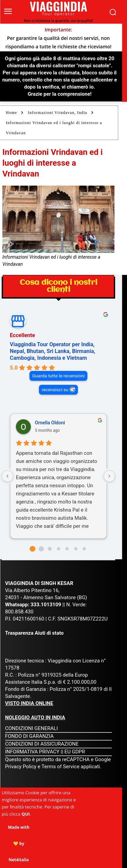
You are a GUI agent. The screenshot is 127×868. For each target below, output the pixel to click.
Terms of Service (60, 767)
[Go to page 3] (59, 549)
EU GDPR (75, 752)
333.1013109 (46, 605)
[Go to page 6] (84, 549)
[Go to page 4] (67, 549)
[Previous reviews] (7, 476)
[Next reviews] (109, 476)
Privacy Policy (21, 767)
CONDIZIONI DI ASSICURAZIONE (42, 744)
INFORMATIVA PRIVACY (32, 752)
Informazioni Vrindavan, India (57, 113)
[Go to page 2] (50, 549)
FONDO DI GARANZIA (29, 736)
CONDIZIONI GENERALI (31, 728)
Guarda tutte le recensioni (58, 376)
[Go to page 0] (32, 549)
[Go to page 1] (41, 549)
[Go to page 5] (76, 549)
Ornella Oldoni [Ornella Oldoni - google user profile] (50, 423)
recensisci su (55, 390)
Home (11, 113)
